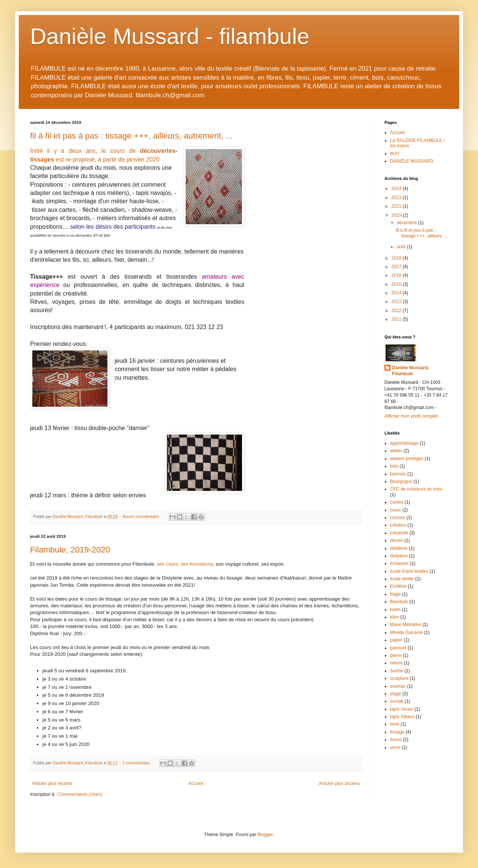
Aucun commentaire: (142, 516)
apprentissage (404, 443)
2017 (397, 267)
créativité (399, 533)
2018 (397, 258)
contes (397, 502)
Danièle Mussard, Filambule (411, 371)
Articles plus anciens (340, 783)
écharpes (399, 563)
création (398, 525)
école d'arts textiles (409, 571)
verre (395, 747)
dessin (397, 540)
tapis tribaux (402, 717)
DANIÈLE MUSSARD (412, 161)
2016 (397, 275)
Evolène (398, 586)
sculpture (399, 678)
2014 (397, 293)
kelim (395, 610)
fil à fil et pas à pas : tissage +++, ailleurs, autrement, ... (131, 136)
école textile (402, 579)
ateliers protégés (407, 459)
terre (395, 724)
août (402, 247)
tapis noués (402, 709)
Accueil (196, 783)
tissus (396, 740)
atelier (396, 451)
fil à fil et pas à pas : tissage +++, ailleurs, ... (422, 233)
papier (396, 640)
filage (396, 594)
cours (396, 510)
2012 (397, 311)
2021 (397, 206)
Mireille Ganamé (406, 633)
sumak (397, 701)
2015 (397, 284)
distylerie (399, 556)
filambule (399, 602)
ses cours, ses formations (185, 564)
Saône (397, 671)
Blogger (265, 835)
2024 (397, 189)
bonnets (398, 474)
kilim (395, 617)
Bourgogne (401, 482)
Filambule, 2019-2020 (70, 550)
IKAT (395, 154)
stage (396, 694)
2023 (397, 198)
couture (398, 518)
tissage (397, 732)
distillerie (399, 548)
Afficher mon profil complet (411, 416)
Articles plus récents (52, 783)
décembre (408, 223)
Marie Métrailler (406, 625)
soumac (398, 686)
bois (394, 466)
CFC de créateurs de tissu (416, 489)
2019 (397, 215)
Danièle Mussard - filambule (170, 36)
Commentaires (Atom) (80, 794)
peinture (398, 648)
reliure (396, 663)
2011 (397, 319)
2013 (397, 302)
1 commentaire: (137, 763)
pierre (396, 655)
